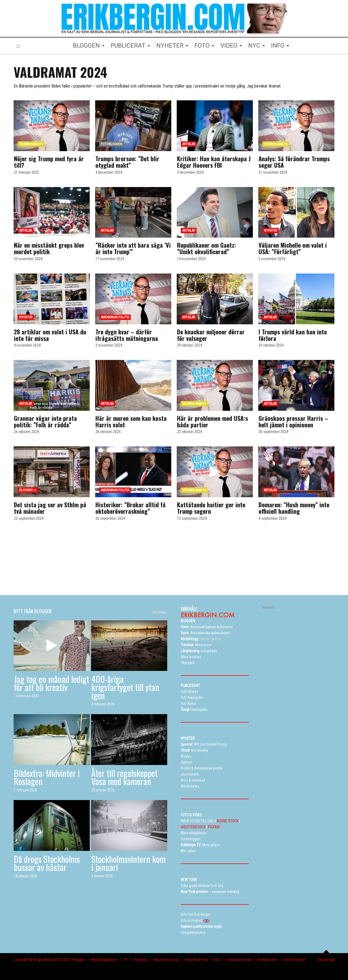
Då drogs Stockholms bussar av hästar (47, 863)
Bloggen (79, 960)
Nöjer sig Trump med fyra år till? (49, 162)
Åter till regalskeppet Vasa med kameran (125, 777)
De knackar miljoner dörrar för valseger (211, 335)
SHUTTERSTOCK (193, 827)
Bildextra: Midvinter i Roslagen (47, 777)
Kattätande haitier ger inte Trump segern (211, 508)
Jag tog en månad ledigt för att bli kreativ (52, 683)
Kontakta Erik (267, 960)
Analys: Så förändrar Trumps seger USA (294, 162)
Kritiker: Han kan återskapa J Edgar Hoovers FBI (214, 162)
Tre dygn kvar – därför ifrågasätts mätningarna (127, 335)
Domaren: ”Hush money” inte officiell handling (294, 508)
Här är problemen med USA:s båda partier (212, 421)
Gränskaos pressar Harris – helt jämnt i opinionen (293, 421)
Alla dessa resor (166, 960)
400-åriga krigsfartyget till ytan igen (125, 687)
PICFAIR (214, 827)
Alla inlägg (160, 612)
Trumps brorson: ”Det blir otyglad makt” (127, 162)
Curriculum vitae (239, 960)
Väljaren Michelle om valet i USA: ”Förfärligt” (293, 248)
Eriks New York (196, 960)
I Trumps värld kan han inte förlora (293, 335)
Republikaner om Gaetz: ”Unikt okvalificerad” (206, 248)
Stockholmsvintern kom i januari (128, 863)
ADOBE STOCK (228, 821)
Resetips (141, 960)
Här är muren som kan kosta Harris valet (131, 421)
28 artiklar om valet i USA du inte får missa (50, 335)
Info (217, 960)
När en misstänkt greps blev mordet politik (49, 248)
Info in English (294, 960)
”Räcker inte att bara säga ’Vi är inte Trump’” (133, 248)
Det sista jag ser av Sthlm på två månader (50, 508)
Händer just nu (201, 639)
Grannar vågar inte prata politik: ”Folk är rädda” (45, 421)
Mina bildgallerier (104, 960)
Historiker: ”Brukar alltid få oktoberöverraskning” (130, 508)
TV (125, 960)
